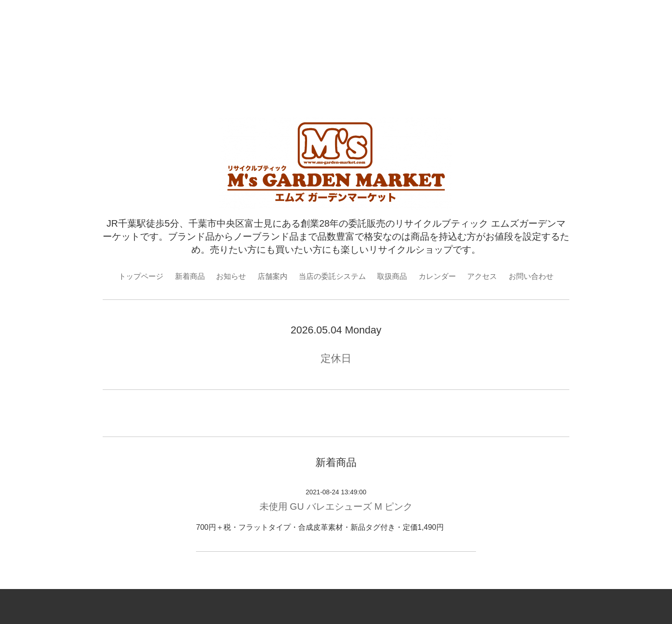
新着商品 (190, 276)
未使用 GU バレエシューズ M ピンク (336, 506)
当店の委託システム (332, 276)
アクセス (482, 276)
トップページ (141, 276)
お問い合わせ (531, 276)
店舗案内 (273, 276)
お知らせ (231, 276)
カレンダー (437, 276)
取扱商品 (392, 276)
